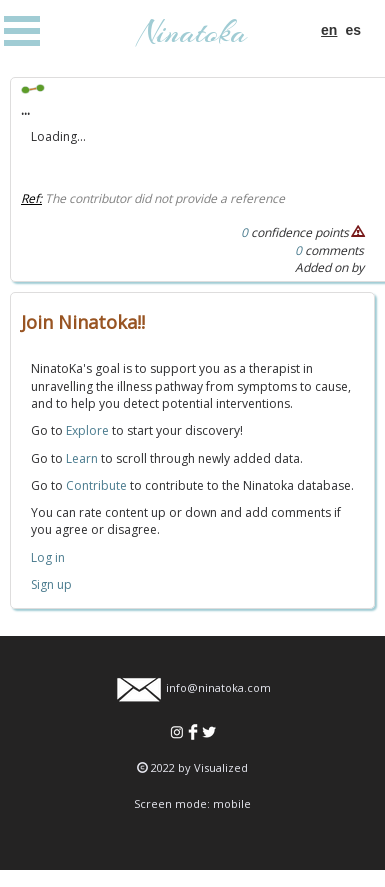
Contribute (96, 485)
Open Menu (22, 31)
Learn (82, 458)
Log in (48, 557)
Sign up (51, 584)
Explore (87, 430)
